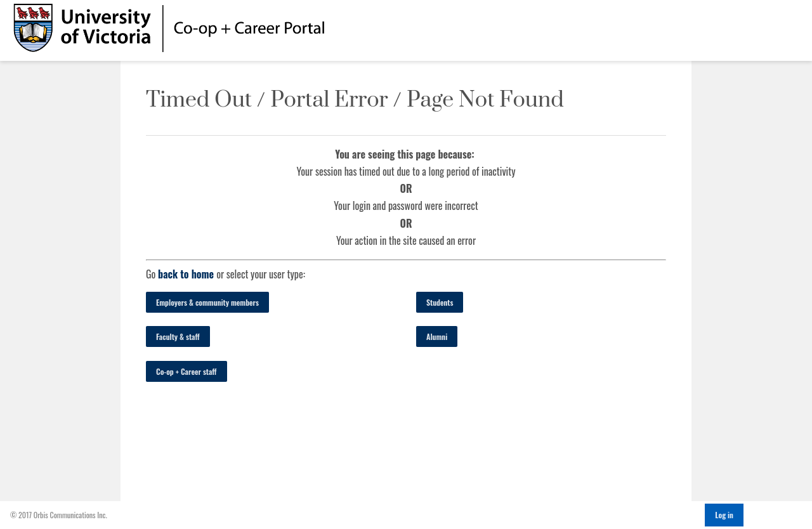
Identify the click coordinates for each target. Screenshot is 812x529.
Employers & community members (207, 302)
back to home (186, 274)
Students (440, 302)
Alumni (437, 336)
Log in (724, 515)
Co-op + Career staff (187, 371)
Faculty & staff (178, 336)
